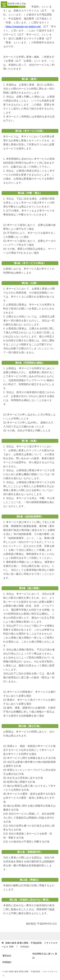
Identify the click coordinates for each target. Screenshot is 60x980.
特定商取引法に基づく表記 (45, 956)
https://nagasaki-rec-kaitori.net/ (23, 27)
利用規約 (7, 962)
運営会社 (7, 956)
